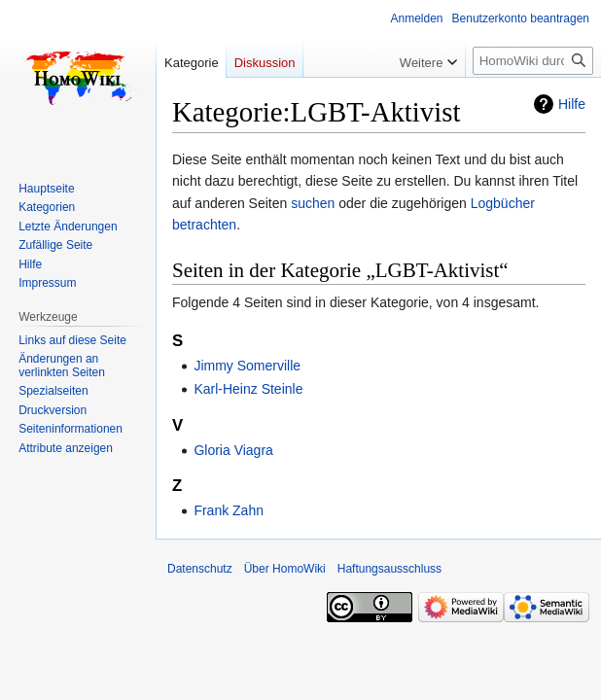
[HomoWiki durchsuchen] (533, 61)
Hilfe (572, 104)
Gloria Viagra (233, 450)
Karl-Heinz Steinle (248, 389)
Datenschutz (200, 569)
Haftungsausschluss (389, 569)
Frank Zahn (229, 510)
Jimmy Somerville (247, 366)
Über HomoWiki (285, 569)
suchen (313, 203)
